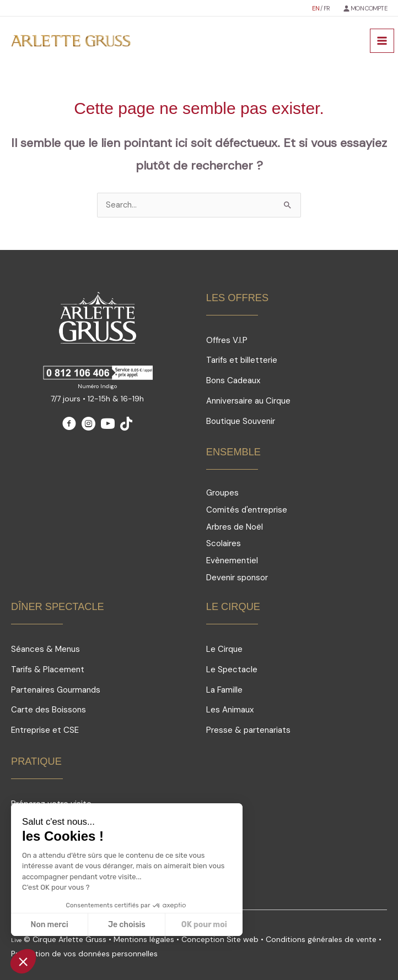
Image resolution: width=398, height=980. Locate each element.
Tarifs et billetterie (242, 360)
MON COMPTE (369, 8)
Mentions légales (144, 939)
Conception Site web (221, 939)
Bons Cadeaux (233, 380)
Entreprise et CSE (45, 730)
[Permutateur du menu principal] (382, 41)
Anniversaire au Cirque (248, 401)
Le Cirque (224, 649)
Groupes (222, 493)
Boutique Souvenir (241, 421)
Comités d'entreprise (247, 510)
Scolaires (224, 543)
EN (316, 8)
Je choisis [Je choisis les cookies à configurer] (127, 925)
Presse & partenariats (248, 730)
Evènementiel (232, 560)
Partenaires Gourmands (56, 690)
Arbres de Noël (235, 527)
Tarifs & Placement (48, 669)
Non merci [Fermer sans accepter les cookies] (49, 925)
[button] (23, 961)
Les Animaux (230, 710)
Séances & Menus (45, 649)
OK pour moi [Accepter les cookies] (204, 925)
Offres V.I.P (227, 340)
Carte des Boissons (49, 710)
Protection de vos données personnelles (84, 954)
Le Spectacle (232, 669)
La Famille (224, 690)
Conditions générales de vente (321, 939)
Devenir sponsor (237, 578)
